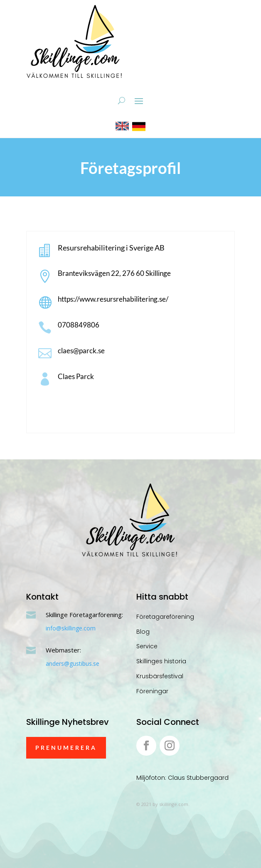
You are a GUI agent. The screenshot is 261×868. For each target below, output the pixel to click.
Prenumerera (66, 748)
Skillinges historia (161, 661)
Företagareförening (165, 617)
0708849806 (79, 325)
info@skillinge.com (71, 628)
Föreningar (152, 691)
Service (147, 646)
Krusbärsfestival (160, 676)
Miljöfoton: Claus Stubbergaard (182, 778)
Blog (143, 632)
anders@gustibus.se (73, 663)
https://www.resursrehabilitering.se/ (113, 299)
